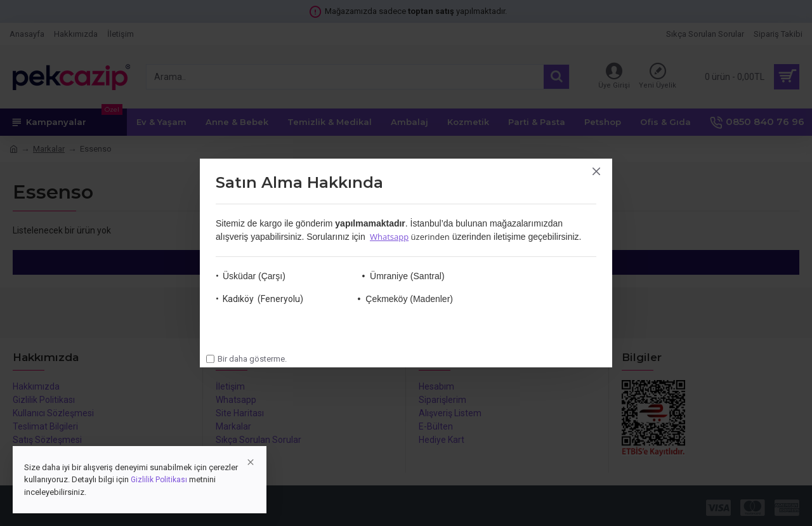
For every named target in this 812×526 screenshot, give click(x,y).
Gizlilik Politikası (159, 480)
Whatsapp (389, 237)
